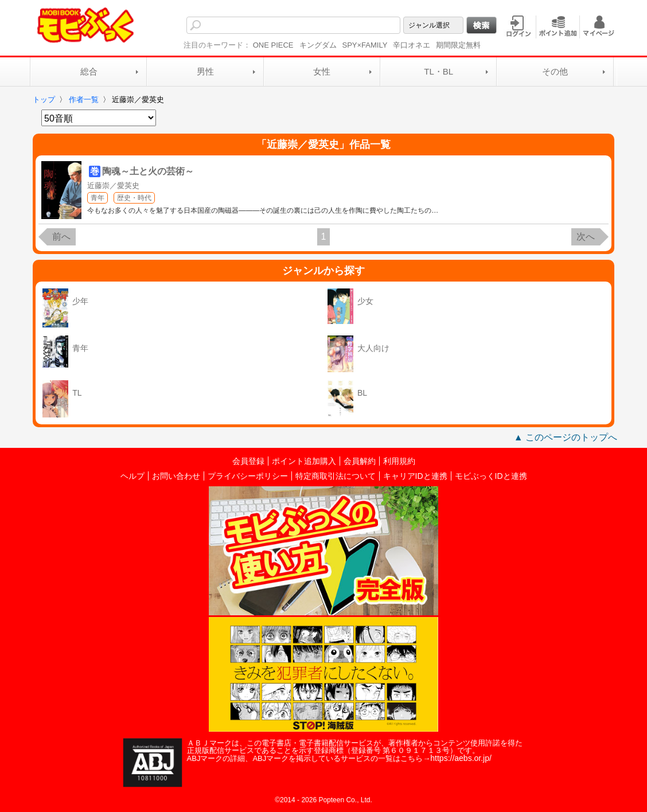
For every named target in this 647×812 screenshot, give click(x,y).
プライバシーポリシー (248, 476)
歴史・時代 (134, 198)
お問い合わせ (176, 476)
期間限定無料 (458, 45)
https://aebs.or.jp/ (461, 758)
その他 (555, 71)
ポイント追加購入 (304, 461)
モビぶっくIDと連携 (491, 476)
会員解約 (360, 461)
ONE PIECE (273, 45)
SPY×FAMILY (365, 45)
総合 (89, 71)
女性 (322, 71)
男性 (205, 71)
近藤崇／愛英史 (113, 186)
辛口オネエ (412, 45)
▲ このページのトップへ (566, 437)
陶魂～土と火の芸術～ (148, 171)
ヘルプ (132, 476)
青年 (98, 198)
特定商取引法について (336, 476)
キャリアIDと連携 (415, 476)
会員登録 (248, 461)
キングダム (318, 45)
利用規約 (399, 461)
